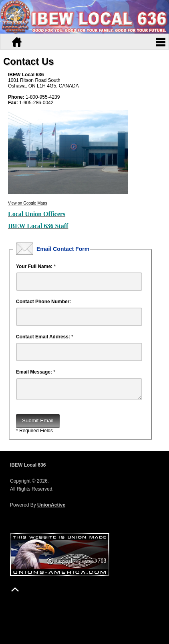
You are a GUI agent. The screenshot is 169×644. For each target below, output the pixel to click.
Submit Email (38, 424)
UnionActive (51, 508)
